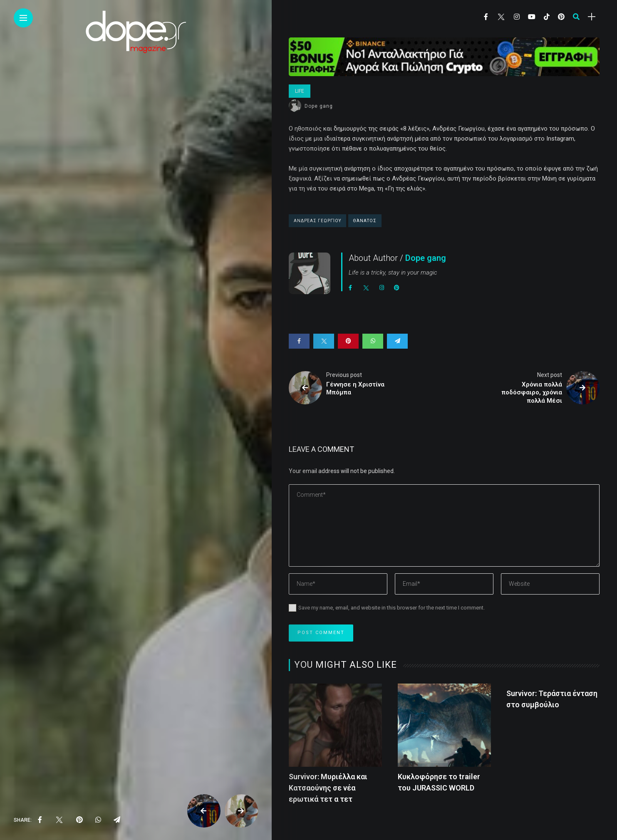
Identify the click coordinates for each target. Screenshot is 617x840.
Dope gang (319, 106)
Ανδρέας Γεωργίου (317, 221)
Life (300, 91)
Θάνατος (365, 221)
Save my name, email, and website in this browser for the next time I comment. (392, 608)
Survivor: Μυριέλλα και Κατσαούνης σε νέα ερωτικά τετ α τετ (328, 788)
